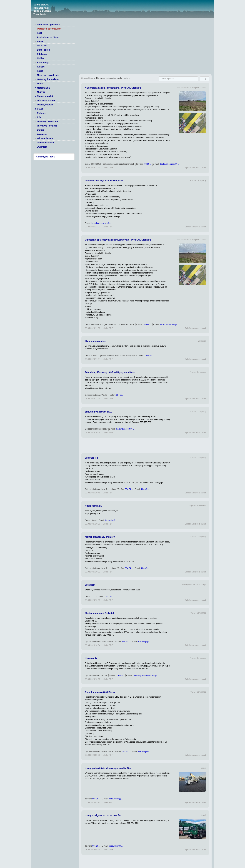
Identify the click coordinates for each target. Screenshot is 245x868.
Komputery (43, 62)
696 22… (150, 356)
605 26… (96, 799)
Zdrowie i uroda (45, 138)
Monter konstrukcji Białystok (100, 613)
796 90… (147, 164)
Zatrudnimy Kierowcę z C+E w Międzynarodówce (110, 372)
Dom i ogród (43, 50)
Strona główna (41, 5)
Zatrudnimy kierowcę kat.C (99, 412)
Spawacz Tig (91, 458)
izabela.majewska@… (101, 223)
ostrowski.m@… (116, 799)
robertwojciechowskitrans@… (146, 676)
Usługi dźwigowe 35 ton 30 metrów (103, 815)
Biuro (40, 41)
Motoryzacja (43, 88)
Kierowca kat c (92, 658)
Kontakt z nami (41, 8)
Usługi (40, 130)
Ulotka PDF (108, 168)
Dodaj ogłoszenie (42, 11)
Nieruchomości (45, 96)
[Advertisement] (145, 445)
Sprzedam (90, 585)
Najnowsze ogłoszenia (49, 25)
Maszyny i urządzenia (48, 75)
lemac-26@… (111, 520)
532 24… (110, 597)
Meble (40, 84)
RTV (39, 117)
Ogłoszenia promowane (49, 29)
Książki (41, 67)
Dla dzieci (42, 46)
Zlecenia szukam (46, 143)
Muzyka (41, 92)
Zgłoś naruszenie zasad (195, 168)
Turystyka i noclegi (47, 126)
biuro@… (145, 489)
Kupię (40, 71)
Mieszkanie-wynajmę (95, 341)
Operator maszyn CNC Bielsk (100, 692)
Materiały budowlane (48, 79)
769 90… (147, 325)
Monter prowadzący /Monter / (100, 537)
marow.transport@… (125, 429)
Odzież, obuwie (45, 105)
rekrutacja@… (145, 642)
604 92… (120, 395)
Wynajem (42, 134)
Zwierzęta (42, 147)
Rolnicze (42, 113)
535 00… (126, 642)
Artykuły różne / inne (48, 37)
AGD (39, 33)
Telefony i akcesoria (47, 122)
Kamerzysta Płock (45, 157)
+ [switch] (35, 88)
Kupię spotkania (93, 506)
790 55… (121, 676)
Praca (40, 109)
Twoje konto (40, 14)
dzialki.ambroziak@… (169, 164)
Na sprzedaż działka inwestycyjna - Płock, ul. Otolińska (113, 88)
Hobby (40, 58)
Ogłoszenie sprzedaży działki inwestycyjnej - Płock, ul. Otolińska (118, 240)
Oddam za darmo (46, 100)
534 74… (129, 489)
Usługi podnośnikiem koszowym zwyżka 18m (108, 768)
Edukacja (42, 54)
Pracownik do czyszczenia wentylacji (104, 181)
